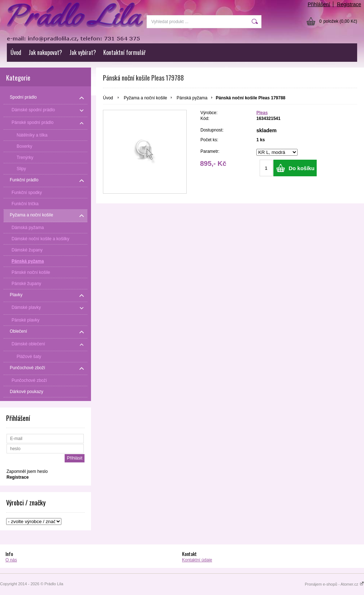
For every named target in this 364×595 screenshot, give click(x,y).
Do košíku (302, 168)
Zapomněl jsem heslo (27, 471)
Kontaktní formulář (124, 52)
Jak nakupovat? (45, 52)
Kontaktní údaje (197, 560)
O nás (11, 560)
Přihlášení (319, 4)
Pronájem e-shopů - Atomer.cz (334, 584)
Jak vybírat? (83, 52)
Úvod (16, 52)
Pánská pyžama (192, 98)
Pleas (262, 113)
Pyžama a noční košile (146, 98)
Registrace (349, 4)
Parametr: (210, 151)
